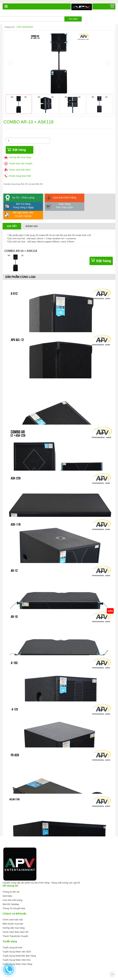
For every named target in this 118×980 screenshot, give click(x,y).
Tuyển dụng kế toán (13, 948)
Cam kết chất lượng (12, 900)
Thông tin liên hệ (11, 892)
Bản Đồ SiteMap (11, 904)
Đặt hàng (19, 150)
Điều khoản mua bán (13, 924)
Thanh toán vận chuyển (21, 164)
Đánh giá (32, 226)
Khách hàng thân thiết (20, 176)
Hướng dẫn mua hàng (20, 157)
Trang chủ (9, 27)
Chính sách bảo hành (20, 170)
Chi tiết (12, 226)
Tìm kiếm (73, 19)
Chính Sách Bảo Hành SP (16, 932)
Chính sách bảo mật (13, 920)
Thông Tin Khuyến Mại (14, 908)
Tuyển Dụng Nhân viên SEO (17, 952)
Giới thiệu (7, 896)
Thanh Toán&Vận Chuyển (15, 936)
